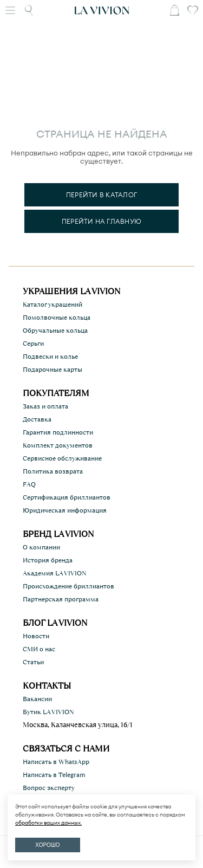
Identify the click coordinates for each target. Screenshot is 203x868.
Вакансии (37, 699)
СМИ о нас (39, 649)
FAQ (29, 484)
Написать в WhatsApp (56, 762)
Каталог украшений (53, 305)
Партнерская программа (61, 599)
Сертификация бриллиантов (67, 497)
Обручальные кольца (55, 331)
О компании (41, 547)
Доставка (37, 419)
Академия (55, 573)
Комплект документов (58, 445)
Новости (36, 636)
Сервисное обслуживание (62, 458)
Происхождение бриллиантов (68, 586)
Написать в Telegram (54, 775)
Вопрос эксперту (49, 788)
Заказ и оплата (45, 406)
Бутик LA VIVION (48, 712)
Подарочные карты (53, 370)
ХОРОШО (47, 845)
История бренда (48, 560)
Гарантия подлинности (58, 432)
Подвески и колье (50, 357)
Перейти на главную (101, 221)
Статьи (33, 662)
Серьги (33, 344)
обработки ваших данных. (48, 823)
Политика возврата (53, 471)
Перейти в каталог (101, 195)
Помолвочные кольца (57, 318)
